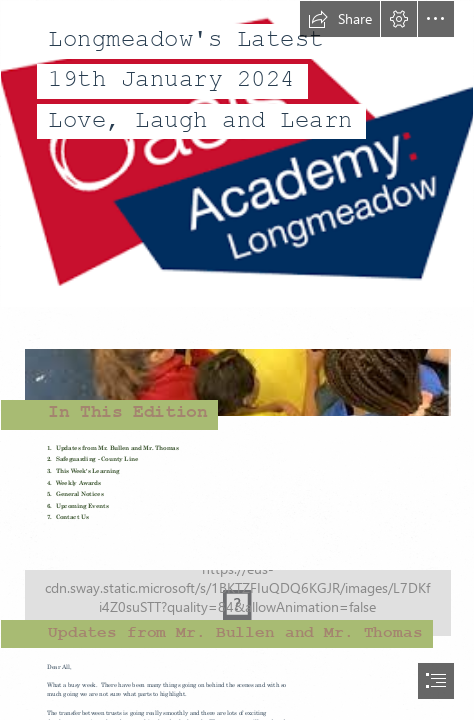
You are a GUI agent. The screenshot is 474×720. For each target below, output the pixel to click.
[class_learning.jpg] (237, 592)
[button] (340, 19)
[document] (237, 360)
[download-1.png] (237, 154)
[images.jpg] (237, 372)
